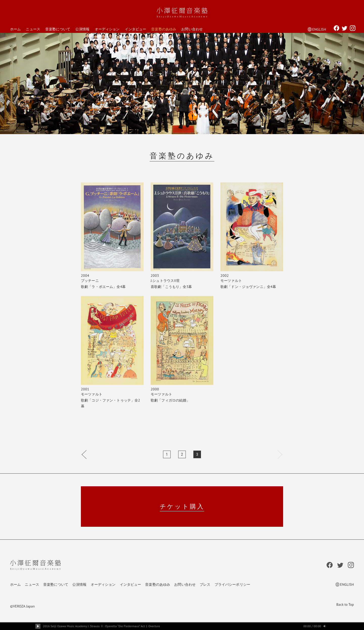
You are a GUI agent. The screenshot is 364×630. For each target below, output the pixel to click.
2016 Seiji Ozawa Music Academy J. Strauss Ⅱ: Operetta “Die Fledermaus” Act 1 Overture (101, 626)
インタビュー (136, 29)
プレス (205, 584)
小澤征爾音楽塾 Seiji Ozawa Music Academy (182, 13)
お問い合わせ (192, 29)
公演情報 (83, 29)
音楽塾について (58, 29)
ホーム (15, 29)
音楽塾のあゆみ (164, 29)
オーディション (107, 29)
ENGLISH (317, 29)
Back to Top (345, 604)
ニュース (33, 29)
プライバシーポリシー (232, 584)
